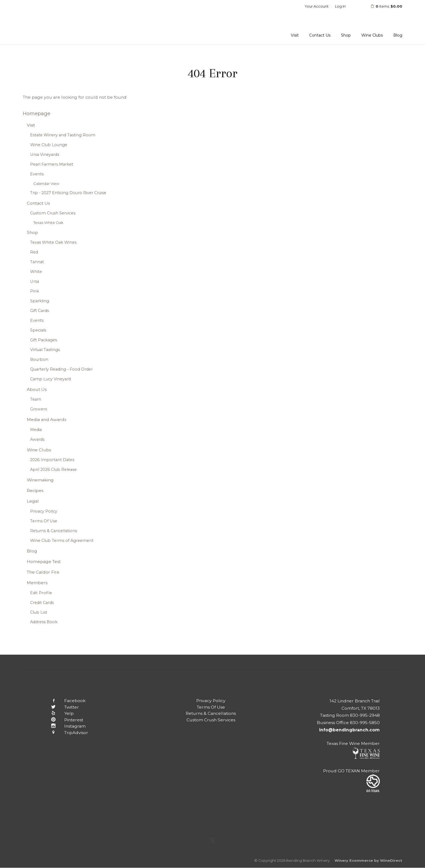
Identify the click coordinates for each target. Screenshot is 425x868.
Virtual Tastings (45, 350)
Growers (38, 409)
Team (36, 399)
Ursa (35, 281)
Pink (35, 291)
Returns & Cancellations (54, 531)
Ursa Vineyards (45, 155)
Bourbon (39, 359)
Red (34, 252)
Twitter (61, 707)
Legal (33, 501)
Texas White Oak (48, 223)
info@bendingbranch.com (349, 730)
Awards (37, 439)
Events (37, 174)
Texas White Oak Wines (53, 242)
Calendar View (46, 184)
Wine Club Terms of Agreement (62, 541)
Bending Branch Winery (58, 22)
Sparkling (40, 301)
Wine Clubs (372, 35)
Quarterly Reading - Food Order (61, 369)
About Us (37, 389)
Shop (346, 35)
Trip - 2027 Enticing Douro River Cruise (68, 193)
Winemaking (40, 480)
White (36, 272)
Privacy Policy (44, 511)
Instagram (64, 726)
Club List (39, 612)
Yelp (58, 713)
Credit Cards (42, 603)
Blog (398, 35)
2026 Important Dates (52, 460)
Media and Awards (46, 419)
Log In (340, 6)
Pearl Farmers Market (52, 164)
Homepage (37, 113)
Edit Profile (41, 593)
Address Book (44, 622)
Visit (295, 35)
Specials (38, 330)
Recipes (35, 491)
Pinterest (63, 720)
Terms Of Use (44, 521)
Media (36, 430)
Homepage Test (44, 562)
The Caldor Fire (43, 572)
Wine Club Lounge (49, 145)
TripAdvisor (65, 733)
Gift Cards (39, 311)
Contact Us (320, 35)
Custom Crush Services (53, 213)
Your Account (317, 6)
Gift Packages (44, 340)
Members (37, 583)
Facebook (64, 701)
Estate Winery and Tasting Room (63, 135)
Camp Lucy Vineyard (50, 379)
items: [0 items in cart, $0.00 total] (383, 6)
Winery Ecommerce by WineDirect (368, 860)
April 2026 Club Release (53, 470)
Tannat (37, 262)
